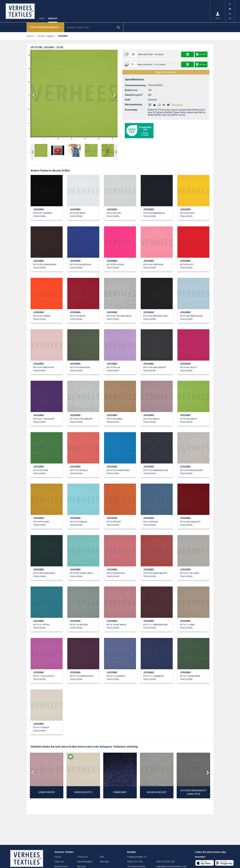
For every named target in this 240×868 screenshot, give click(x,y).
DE (230, 9)
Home (42, 19)
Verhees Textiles (20, 11)
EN (230, 14)
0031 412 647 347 (166, 862)
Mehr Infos (177, 105)
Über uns (59, 862)
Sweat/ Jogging (46, 36)
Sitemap (104, 862)
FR (230, 19)
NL (230, 4)
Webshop (53, 19)
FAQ (102, 857)
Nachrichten (61, 866)
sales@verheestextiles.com (171, 866)
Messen (82, 866)
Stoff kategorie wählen (45, 27)
